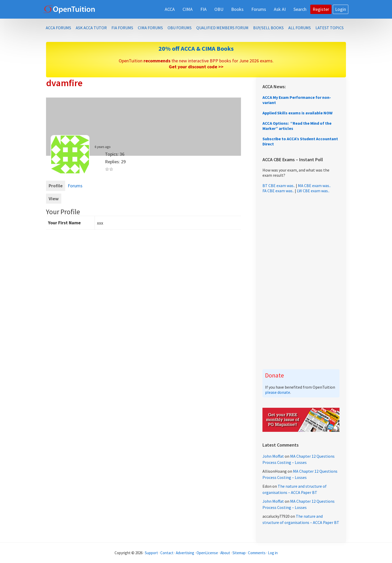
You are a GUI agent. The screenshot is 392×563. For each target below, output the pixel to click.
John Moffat (273, 456)
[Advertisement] (301, 281)
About (225, 553)
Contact (167, 553)
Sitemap (239, 553)
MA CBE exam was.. (314, 186)
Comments (257, 553)
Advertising (185, 553)
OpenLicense (208, 553)
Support (151, 553)
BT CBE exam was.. (279, 186)
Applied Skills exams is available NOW (297, 113)
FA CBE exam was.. (278, 191)
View (54, 199)
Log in (273, 553)
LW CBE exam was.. (313, 191)
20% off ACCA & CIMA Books (196, 49)
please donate (278, 392)
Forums (75, 186)
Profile (56, 186)
